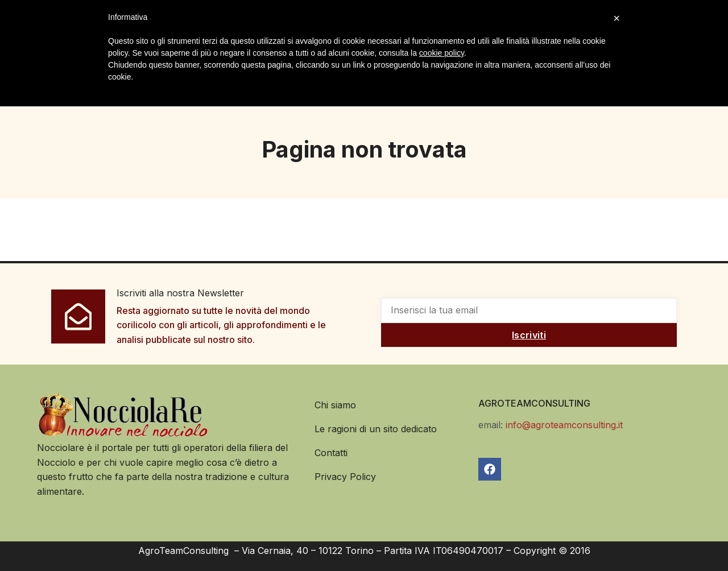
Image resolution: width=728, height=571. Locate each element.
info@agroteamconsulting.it (564, 424)
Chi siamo (335, 404)
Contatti (331, 452)
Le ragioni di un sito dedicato (376, 428)
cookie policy (442, 53)
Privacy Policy (345, 476)
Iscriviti (529, 334)
